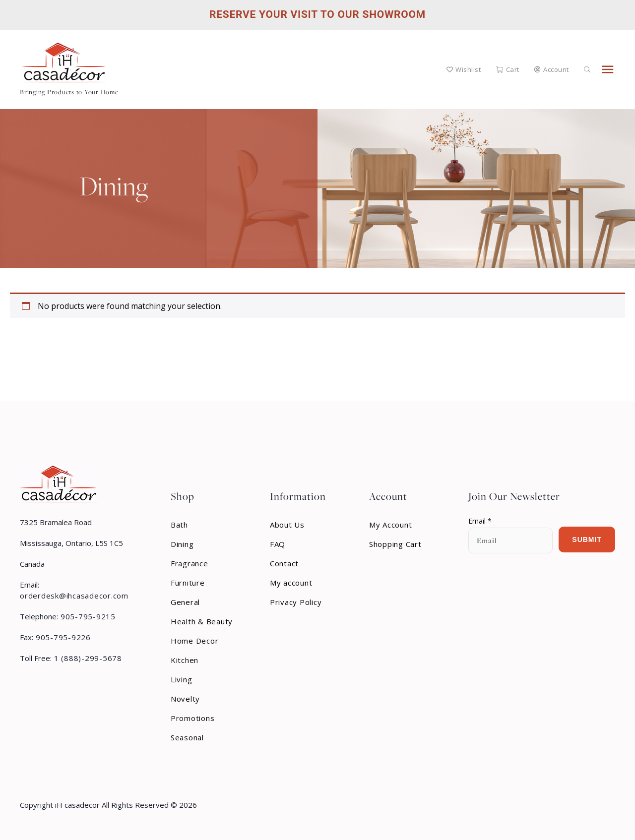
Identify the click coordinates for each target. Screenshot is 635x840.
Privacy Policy (296, 602)
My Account (391, 525)
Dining (182, 544)
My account (291, 583)
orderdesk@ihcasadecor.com (74, 596)
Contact (284, 563)
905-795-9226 (62, 637)
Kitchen (185, 660)
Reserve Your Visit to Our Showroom (317, 14)
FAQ (278, 544)
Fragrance (190, 563)
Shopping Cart (395, 544)
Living (182, 679)
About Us (287, 525)
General (185, 602)
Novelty (185, 699)
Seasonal (187, 737)
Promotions (193, 718)
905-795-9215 (87, 616)
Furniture (188, 583)
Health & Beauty (202, 621)
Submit (587, 540)
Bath (179, 525)
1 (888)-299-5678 (87, 658)
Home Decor (195, 641)
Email (480, 521)
